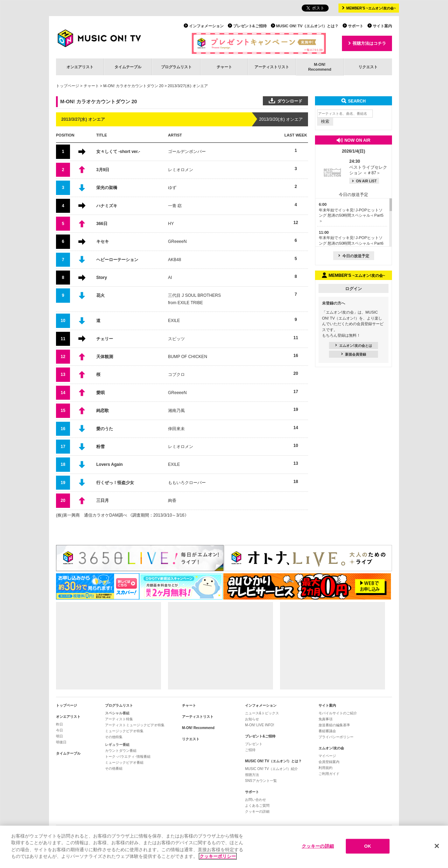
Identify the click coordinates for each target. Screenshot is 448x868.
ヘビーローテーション (117, 260)
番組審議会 (327, 731)
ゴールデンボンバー (187, 152)
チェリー (105, 339)
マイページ (327, 756)
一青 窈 (175, 206)
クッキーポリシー (218, 858)
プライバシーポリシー (336, 737)
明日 (59, 736)
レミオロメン (181, 170)
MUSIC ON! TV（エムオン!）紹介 (271, 769)
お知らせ (252, 719)
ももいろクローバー (187, 483)
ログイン (353, 289)
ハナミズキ (107, 206)
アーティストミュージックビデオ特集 (135, 725)
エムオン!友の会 (331, 748)
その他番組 (114, 768)
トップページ (68, 86)
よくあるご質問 (257, 806)
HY (171, 224)
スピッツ (176, 339)
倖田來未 (176, 429)
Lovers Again (110, 464)
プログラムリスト (176, 67)
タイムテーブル (128, 67)
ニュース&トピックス (262, 713)
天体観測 (105, 357)
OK (367, 848)
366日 (102, 224)
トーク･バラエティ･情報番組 (128, 757)
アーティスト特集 (119, 719)
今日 (59, 730)
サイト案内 (382, 26)
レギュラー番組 (117, 745)
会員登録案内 (329, 762)
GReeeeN (177, 241)
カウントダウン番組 (121, 751)
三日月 (103, 500)
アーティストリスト (272, 67)
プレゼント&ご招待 (250, 26)
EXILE (174, 321)
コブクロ (176, 374)
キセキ (103, 241)
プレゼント (254, 744)
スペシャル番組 (117, 713)
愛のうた (105, 429)
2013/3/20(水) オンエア (281, 119)
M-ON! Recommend (198, 728)
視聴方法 (252, 775)
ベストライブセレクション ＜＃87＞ (368, 167)
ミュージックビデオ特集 (124, 731)
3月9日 (103, 170)
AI (170, 278)
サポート (356, 26)
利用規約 (325, 768)
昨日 (59, 724)
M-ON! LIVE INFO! (260, 725)
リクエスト (368, 67)
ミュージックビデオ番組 (124, 762)
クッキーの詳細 (257, 811)
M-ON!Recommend (320, 67)
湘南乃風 (176, 411)
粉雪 (100, 447)
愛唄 (100, 393)
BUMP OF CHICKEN (188, 357)
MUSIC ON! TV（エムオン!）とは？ (307, 26)
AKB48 (174, 260)
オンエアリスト (80, 67)
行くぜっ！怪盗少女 (115, 483)
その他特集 (114, 737)
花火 (100, 295)
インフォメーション (206, 26)
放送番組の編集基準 (334, 725)
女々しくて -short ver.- (118, 152)
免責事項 (325, 719)
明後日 (61, 742)
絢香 (172, 500)
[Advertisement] (108, 646)
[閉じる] (437, 847)
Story (102, 278)
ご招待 (250, 750)
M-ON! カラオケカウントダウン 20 (133, 86)
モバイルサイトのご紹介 (338, 713)
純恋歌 (103, 411)
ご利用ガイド (329, 774)
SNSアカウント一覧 (261, 781)
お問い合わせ (255, 800)
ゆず (172, 188)
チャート (224, 67)
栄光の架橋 (107, 188)
